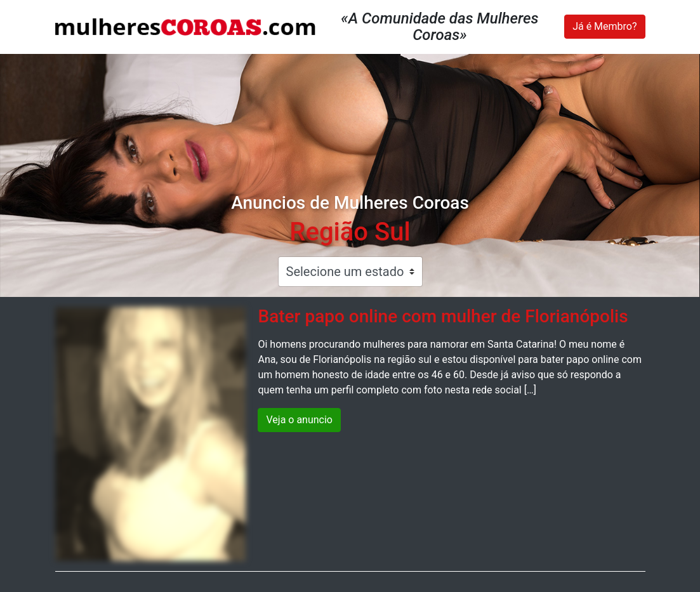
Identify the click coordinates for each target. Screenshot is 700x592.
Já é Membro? (604, 26)
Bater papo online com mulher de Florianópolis (443, 316)
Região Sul (350, 232)
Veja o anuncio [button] (299, 420)
